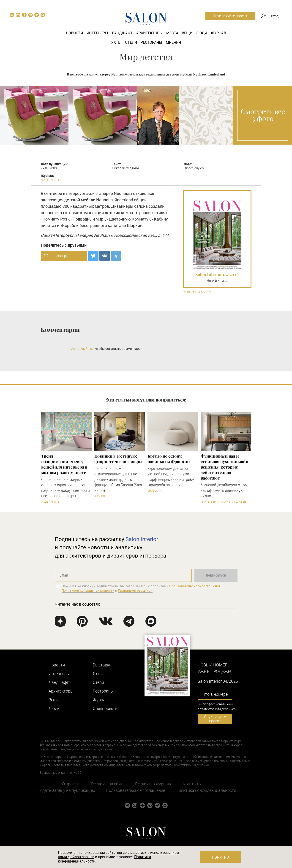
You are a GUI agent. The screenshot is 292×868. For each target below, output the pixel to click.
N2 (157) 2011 (51, 180)
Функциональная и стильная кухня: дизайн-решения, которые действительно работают (225, 467)
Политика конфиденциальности (206, 790)
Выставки (102, 665)
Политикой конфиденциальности (88, 590)
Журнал (218, 33)
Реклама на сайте (108, 784)
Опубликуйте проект (230, 16)
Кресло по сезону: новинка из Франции (169, 459)
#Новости (101, 496)
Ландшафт (122, 33)
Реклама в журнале (154, 784)
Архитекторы (149, 33)
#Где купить (50, 502)
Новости (74, 33)
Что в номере (215, 694)
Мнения (173, 42)
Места (172, 33)
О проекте (71, 784)
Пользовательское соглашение (135, 790)
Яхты (116, 42)
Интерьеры (97, 33)
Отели (131, 42)
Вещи (187, 33)
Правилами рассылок (135, 590)
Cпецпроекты (106, 708)
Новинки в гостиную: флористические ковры (118, 459)
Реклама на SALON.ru (199, 292)
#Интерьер (208, 502)
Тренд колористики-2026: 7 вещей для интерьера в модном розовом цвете (64, 464)
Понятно (220, 857)
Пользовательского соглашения (195, 586)
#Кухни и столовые (232, 502)
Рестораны (151, 42)
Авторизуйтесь (82, 349)
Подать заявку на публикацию (66, 790)
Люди (202, 33)
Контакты (192, 784)
